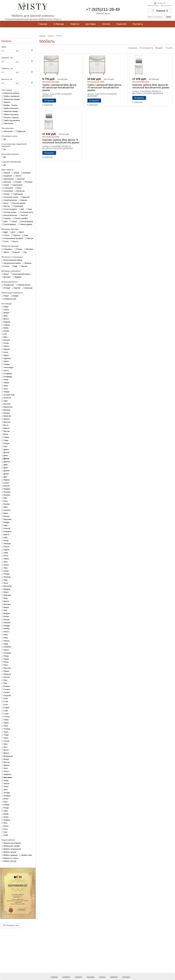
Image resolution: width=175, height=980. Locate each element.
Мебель (7, 41)
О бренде (59, 24)
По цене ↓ (170, 48)
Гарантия (121, 24)
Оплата (106, 24)
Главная (43, 24)
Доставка (91, 24)
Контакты (138, 24)
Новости (75, 24)
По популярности (146, 48)
